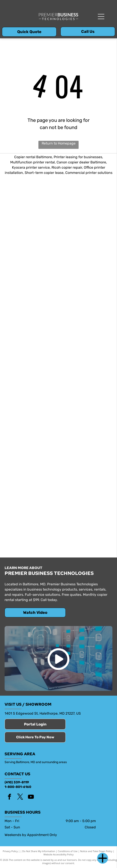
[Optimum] (85, 476)
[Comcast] (85, 422)
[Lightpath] (32, 476)
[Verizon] (85, 369)
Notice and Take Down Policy (96, 851)
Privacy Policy (10, 851)
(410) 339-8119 (17, 782)
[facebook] (9, 797)
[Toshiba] (32, 315)
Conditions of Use (68, 851)
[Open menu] (101, 17)
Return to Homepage (59, 143)
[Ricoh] (32, 261)
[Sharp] (32, 369)
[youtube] (31, 797)
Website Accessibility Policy (58, 854)
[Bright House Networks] (32, 422)
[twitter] (20, 797)
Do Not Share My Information (39, 851)
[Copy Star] (32, 207)
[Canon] (85, 261)
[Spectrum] (32, 530)
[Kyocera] (85, 207)
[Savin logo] (85, 315)
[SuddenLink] (85, 530)
